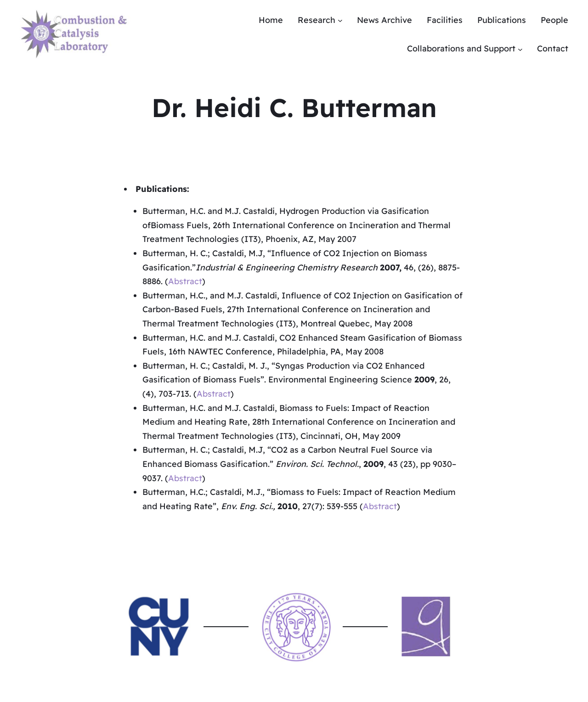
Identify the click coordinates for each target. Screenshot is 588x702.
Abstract (185, 281)
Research (317, 20)
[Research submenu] (340, 20)
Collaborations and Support (461, 48)
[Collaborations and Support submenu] (520, 49)
